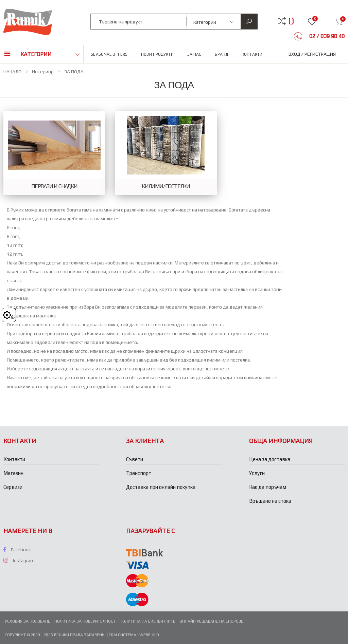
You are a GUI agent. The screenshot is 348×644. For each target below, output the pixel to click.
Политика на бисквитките (147, 621)
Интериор (43, 72)
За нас (194, 54)
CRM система (123, 635)
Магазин (13, 473)
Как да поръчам (268, 487)
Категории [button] (36, 54)
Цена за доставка (270, 459)
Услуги (257, 473)
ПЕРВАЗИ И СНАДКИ (54, 186)
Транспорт (139, 473)
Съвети (135, 459)
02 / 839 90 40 (326, 36)
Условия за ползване (28, 621)
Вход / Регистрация (312, 54)
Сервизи (13, 487)
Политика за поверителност (85, 621)
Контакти (252, 54)
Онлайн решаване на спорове (211, 621)
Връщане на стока (270, 501)
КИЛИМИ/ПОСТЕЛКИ (166, 186)
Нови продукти (157, 54)
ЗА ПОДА (74, 72)
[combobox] (139, 22)
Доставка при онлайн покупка (161, 487)
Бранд (221, 54)
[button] (291, 21)
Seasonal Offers (109, 54)
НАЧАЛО (12, 72)
